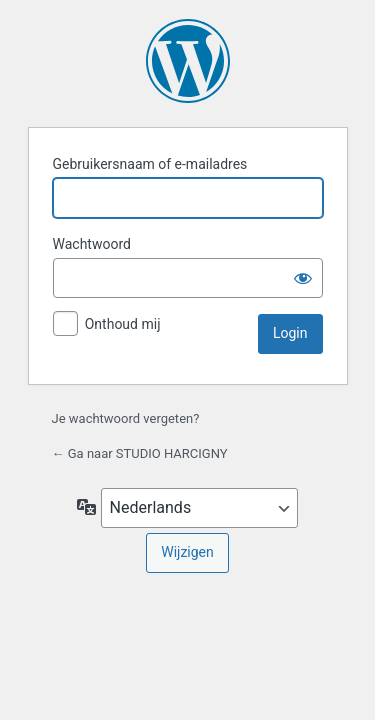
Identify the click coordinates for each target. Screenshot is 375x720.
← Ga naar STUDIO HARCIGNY (140, 453)
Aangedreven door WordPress (188, 61)
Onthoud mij (123, 324)
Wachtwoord (92, 244)
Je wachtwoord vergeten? (126, 418)
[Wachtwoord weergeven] (303, 278)
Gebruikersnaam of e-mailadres (150, 164)
